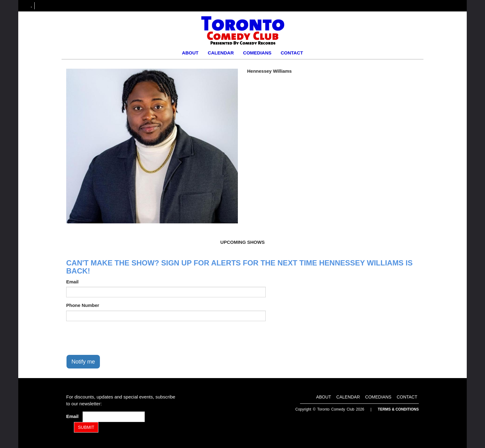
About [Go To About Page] (190, 53)
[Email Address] (114, 417)
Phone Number (83, 305)
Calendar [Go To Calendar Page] (221, 53)
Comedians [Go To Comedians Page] (257, 53)
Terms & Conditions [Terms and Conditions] (398, 409)
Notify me (83, 362)
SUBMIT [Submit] (86, 427)
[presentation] (113, 338)
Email (72, 282)
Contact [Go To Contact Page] (292, 53)
